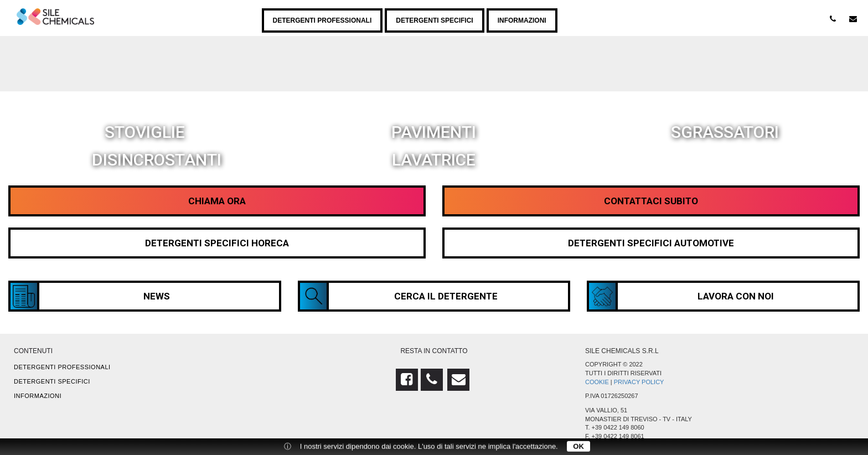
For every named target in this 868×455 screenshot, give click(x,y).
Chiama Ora (217, 201)
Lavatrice (434, 159)
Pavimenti (434, 131)
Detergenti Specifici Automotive (651, 243)
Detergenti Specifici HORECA (217, 243)
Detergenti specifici (434, 20)
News (90, 296)
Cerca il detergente (399, 296)
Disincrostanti (157, 159)
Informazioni (522, 20)
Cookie (597, 382)
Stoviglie (145, 131)
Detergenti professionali (322, 20)
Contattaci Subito (651, 201)
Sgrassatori (725, 131)
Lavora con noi (681, 296)
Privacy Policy (639, 382)
